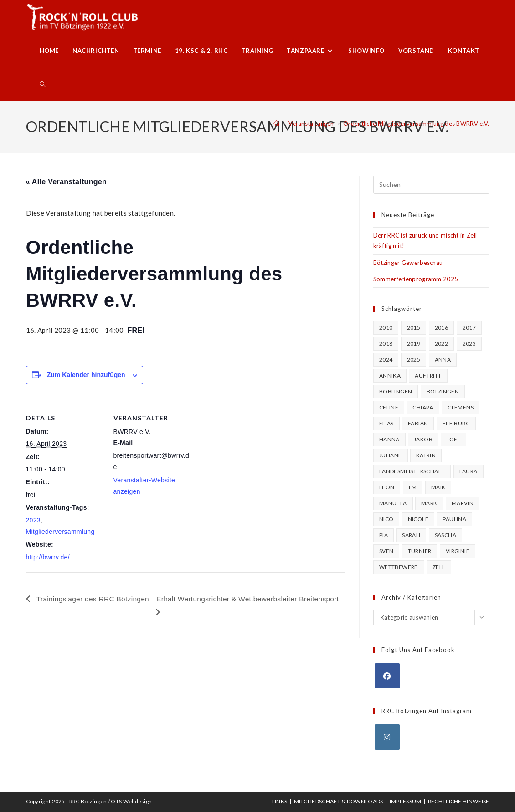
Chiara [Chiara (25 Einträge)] (423, 407)
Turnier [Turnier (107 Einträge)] (420, 551)
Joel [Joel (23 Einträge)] (453, 439)
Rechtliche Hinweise (459, 801)
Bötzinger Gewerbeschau (408, 263)
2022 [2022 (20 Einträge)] (442, 344)
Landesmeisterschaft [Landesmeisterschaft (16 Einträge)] (412, 471)
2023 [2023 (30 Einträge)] (469, 344)
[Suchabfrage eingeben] (431, 185)
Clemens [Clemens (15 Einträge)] (461, 407)
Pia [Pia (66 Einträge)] (384, 535)
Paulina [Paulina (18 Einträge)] (454, 519)
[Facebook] (387, 676)
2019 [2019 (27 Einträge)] (414, 344)
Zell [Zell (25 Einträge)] (439, 567)
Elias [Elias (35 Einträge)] (386, 423)
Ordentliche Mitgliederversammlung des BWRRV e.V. (416, 124)
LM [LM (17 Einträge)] (413, 487)
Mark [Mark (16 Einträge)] (429, 503)
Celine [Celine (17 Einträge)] (389, 407)
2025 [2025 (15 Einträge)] (414, 359)
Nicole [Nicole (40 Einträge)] (418, 519)
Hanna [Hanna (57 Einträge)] (389, 439)
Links (280, 801)
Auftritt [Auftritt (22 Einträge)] (428, 375)
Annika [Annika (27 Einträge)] (390, 375)
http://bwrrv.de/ (48, 557)
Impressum (406, 801)
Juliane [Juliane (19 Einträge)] (391, 455)
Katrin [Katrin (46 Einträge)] (426, 455)
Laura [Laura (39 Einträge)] (469, 471)
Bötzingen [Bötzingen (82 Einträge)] (443, 391)
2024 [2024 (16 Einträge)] (386, 359)
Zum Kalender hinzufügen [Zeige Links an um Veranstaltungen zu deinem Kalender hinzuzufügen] (86, 375)
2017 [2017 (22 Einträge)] (469, 328)
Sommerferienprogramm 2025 (416, 279)
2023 (33, 520)
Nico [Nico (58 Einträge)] (386, 519)
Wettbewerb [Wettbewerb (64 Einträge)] (399, 567)
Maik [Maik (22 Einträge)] (438, 487)
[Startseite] (276, 124)
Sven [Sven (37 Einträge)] (386, 551)
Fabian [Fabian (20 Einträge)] (418, 423)
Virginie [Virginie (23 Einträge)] (458, 551)
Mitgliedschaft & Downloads (339, 801)
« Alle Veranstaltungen (67, 182)
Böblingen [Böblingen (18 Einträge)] (396, 391)
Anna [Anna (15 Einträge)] (443, 359)
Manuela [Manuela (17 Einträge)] (393, 503)
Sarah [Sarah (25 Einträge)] (411, 535)
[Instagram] (387, 737)
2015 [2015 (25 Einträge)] (414, 328)
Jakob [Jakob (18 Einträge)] (423, 439)
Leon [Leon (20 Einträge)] (387, 487)
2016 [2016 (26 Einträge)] (442, 328)
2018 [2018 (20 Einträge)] (386, 344)
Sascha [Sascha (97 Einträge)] (445, 535)
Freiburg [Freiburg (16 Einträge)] (456, 423)
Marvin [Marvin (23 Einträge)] (463, 503)
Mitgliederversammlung (60, 532)
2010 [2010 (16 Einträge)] (386, 328)
